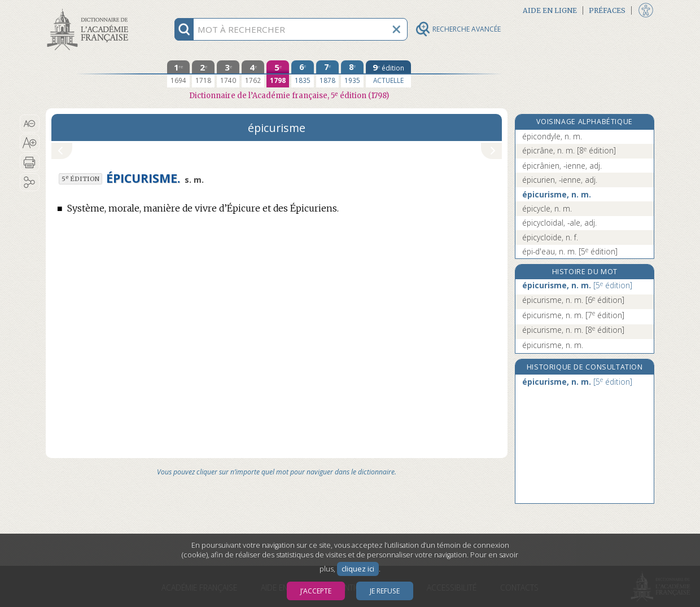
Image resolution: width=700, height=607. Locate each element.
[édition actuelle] (388, 74)
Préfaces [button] (607, 10)
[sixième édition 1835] (303, 74)
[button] (30, 124)
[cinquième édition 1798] (278, 74)
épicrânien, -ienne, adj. (562, 166)
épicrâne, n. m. (569, 150)
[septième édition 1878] (327, 74)
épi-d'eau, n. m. (570, 251)
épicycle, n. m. (547, 208)
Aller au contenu (90, 10)
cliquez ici (358, 569)
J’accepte (316, 591)
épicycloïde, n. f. (550, 237)
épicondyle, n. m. (552, 136)
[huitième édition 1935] (352, 74)
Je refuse (385, 591)
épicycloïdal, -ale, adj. (559, 223)
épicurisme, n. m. (557, 194)
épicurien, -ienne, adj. (560, 180)
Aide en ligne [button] (550, 10)
